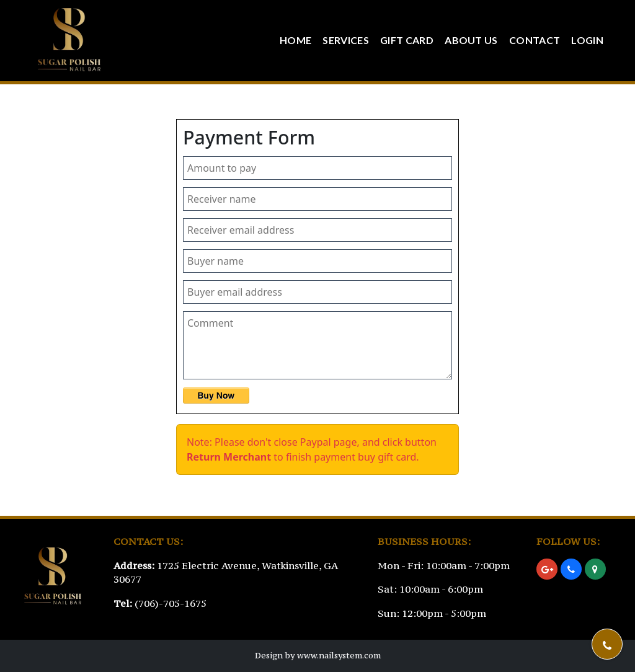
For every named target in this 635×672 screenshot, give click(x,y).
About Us (471, 40)
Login (587, 40)
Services (346, 40)
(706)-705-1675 (171, 603)
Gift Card (407, 40)
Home (295, 40)
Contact (535, 40)
